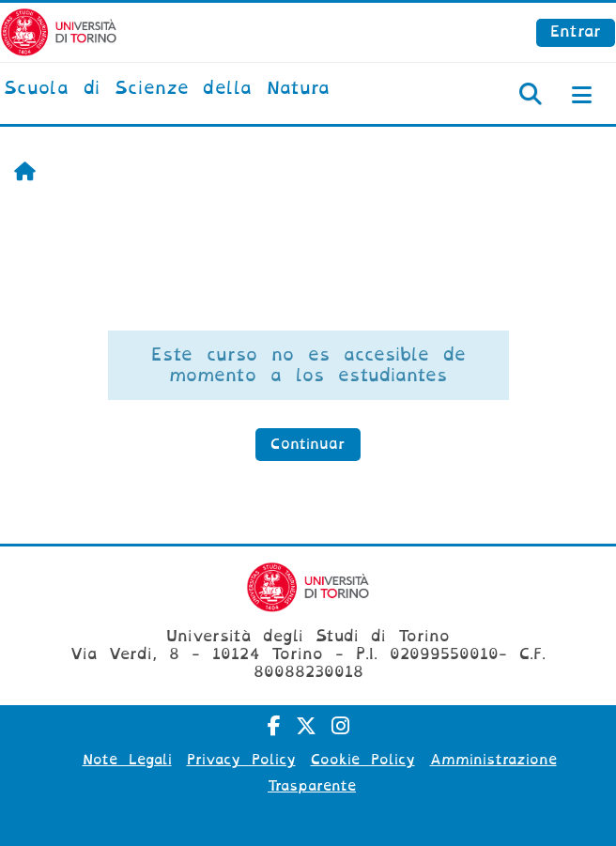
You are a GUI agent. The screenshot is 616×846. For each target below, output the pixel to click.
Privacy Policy (241, 760)
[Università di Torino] (59, 31)
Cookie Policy (363, 760)
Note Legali (127, 760)
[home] (167, 89)
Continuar (308, 444)
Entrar (576, 31)
